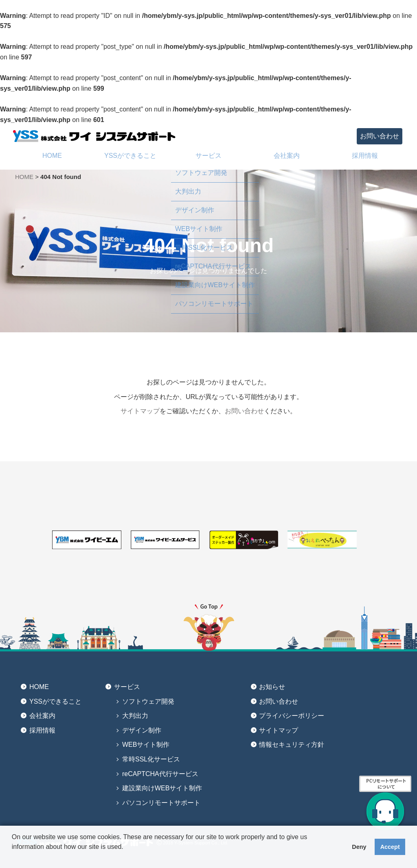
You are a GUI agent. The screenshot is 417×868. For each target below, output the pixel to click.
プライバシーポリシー (292, 716)
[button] (13, 857)
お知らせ (272, 687)
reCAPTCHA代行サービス (160, 774)
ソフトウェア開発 (148, 701)
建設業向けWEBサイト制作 (162, 788)
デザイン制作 (142, 730)
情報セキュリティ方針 (292, 745)
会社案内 (42, 716)
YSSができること (55, 701)
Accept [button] (390, 847)
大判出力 (135, 716)
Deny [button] (359, 847)
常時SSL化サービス (151, 759)
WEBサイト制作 (146, 745)
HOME (24, 177)
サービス (127, 687)
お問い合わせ (380, 136)
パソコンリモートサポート (161, 803)
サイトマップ (140, 411)
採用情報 (42, 730)
